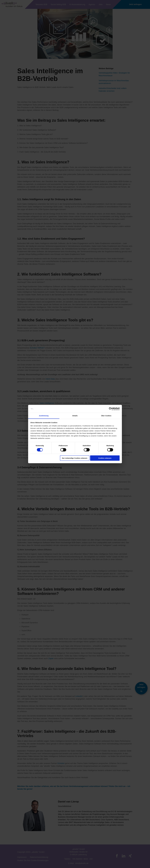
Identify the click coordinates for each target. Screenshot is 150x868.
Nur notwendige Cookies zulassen (75, 458)
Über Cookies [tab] (106, 416)
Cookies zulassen (105, 458)
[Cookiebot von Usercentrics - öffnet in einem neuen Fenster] (110, 409)
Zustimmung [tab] (44, 416)
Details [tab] (75, 416)
